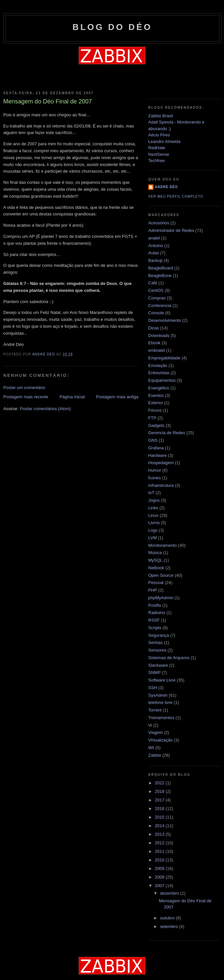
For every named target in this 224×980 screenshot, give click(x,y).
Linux (153, 515)
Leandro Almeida (164, 141)
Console (156, 313)
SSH (153, 688)
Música (155, 553)
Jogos (154, 500)
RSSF (154, 620)
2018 (160, 791)
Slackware (158, 665)
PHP (153, 590)
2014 (160, 826)
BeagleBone (160, 276)
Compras (157, 298)
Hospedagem (161, 463)
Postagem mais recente (26, 397)
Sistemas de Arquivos (169, 658)
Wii (151, 748)
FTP (152, 418)
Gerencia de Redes (167, 433)
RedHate (157, 148)
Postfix (155, 605)
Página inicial (72, 397)
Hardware (157, 455)
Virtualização (160, 740)
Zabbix (155, 755)
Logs (153, 530)
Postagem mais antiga (117, 397)
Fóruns (155, 410)
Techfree (156, 161)
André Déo (166, 187)
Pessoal (156, 583)
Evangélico (159, 388)
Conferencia (160, 306)
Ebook (154, 343)
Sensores (157, 650)
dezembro (170, 893)
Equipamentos (162, 380)
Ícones (154, 478)
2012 (160, 843)
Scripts (155, 628)
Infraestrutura (161, 485)
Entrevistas (159, 373)
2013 (160, 834)
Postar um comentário (24, 388)
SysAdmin (158, 695)
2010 (160, 860)
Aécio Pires (159, 135)
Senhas (155, 643)
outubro (168, 918)
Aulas (154, 253)
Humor (155, 470)
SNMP (154, 672)
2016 (160, 809)
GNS (153, 440)
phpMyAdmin (161, 598)
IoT (151, 493)
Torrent (155, 710)
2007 (160, 886)
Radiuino (157, 613)
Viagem (155, 732)
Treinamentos (161, 718)
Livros (154, 523)
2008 (160, 877)
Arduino (156, 246)
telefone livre (160, 702)
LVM (153, 538)
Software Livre (162, 680)
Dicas (154, 328)
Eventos (156, 395)
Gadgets (156, 425)
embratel (157, 350)
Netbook (156, 568)
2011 (160, 851)
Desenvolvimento (165, 320)
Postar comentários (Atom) (46, 409)
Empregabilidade (164, 358)
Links (153, 508)
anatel (154, 238)
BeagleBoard (161, 268)
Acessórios (159, 223)
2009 (160, 868)
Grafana (156, 448)
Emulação (158, 365)
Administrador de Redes (171, 230)
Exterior (156, 403)
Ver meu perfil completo (176, 196)
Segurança (159, 635)
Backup (155, 260)
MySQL (155, 560)
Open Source (161, 575)
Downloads (159, 336)
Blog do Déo (112, 27)
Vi (150, 725)
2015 (160, 817)
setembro (170, 926)
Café (153, 283)
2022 (160, 783)
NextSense (159, 154)
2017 (160, 800)
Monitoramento (163, 545)
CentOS (156, 290)
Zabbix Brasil (161, 116)
